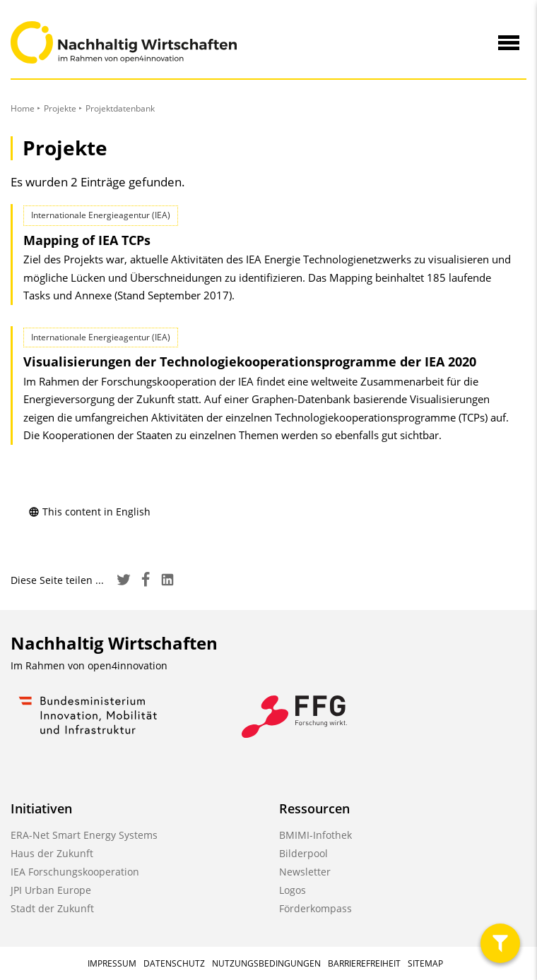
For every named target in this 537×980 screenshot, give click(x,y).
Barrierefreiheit (364, 963)
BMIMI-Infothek (315, 835)
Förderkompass (315, 908)
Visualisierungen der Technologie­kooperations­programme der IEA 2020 (250, 361)
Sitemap (425, 963)
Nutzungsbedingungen (266, 963)
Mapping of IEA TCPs (87, 240)
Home (23, 108)
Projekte (60, 108)
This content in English (89, 512)
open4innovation (128, 665)
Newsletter (305, 872)
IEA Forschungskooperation (75, 872)
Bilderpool (303, 853)
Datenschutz (174, 963)
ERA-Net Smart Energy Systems (84, 835)
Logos (293, 890)
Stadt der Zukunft (52, 908)
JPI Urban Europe (51, 890)
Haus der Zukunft (52, 853)
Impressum (112, 963)
